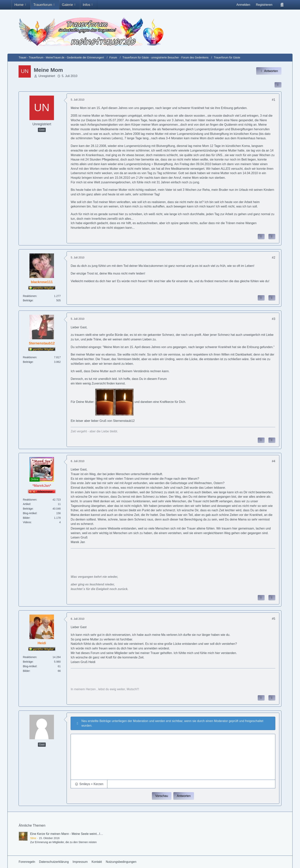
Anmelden (243, 5)
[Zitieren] (272, 237)
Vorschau (162, 796)
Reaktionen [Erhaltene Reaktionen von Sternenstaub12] (30, 357)
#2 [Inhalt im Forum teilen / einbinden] (274, 258)
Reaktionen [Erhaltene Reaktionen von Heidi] (30, 657)
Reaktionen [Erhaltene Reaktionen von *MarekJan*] (30, 500)
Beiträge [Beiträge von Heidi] (28, 662)
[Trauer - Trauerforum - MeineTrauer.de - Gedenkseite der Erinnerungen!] (150, 32)
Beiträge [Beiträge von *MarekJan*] (28, 509)
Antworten (184, 796)
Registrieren (264, 5)
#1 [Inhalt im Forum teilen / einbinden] (274, 100)
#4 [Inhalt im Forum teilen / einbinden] (274, 461)
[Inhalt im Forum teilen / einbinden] (278, 85)
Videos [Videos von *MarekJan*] (27, 522)
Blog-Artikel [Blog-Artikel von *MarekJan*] (30, 513)
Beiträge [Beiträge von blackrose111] (28, 300)
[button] (89, 784)
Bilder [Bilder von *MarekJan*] (26, 518)
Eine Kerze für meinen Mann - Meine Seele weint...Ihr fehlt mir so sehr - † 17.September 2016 (94, 834)
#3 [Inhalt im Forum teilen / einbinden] (274, 319)
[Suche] (282, 5)
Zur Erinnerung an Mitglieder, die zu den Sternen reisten (63, 842)
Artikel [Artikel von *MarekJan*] (26, 504)
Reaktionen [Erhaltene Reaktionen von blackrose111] (30, 296)
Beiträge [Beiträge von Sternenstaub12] (28, 362)
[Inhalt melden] (261, 237)
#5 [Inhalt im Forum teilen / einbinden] (274, 619)
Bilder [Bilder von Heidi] (26, 671)
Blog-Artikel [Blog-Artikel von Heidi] (30, 666)
